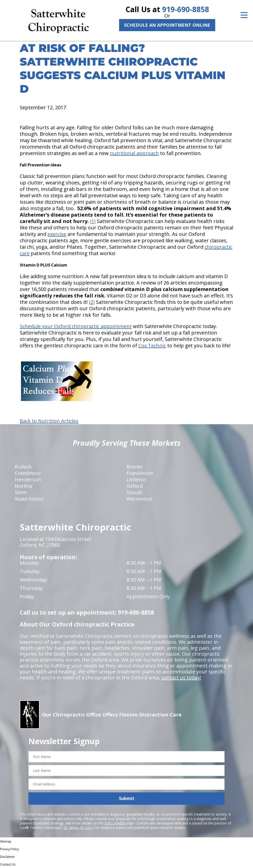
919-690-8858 (186, 9)
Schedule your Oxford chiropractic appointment (76, 326)
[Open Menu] (244, 15)
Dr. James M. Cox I (78, 828)
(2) (92, 302)
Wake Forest (29, 499)
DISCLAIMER (115, 823)
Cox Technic (152, 345)
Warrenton (139, 499)
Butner (135, 467)
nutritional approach (134, 153)
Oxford (135, 486)
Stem (21, 492)
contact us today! (181, 678)
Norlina (23, 486)
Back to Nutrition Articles (49, 421)
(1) (93, 221)
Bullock (23, 467)
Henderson (28, 479)
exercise (57, 234)
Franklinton (140, 473)
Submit (127, 798)
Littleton (137, 479)
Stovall (134, 492)
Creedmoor (28, 473)
